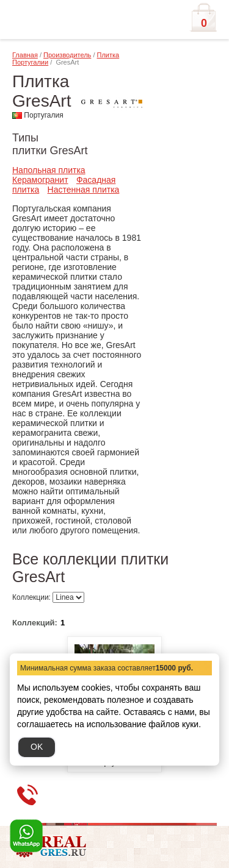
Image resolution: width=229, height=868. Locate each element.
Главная (25, 55)
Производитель (67, 55)
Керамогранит (40, 180)
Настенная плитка (84, 190)
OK (37, 747)
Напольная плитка (49, 170)
